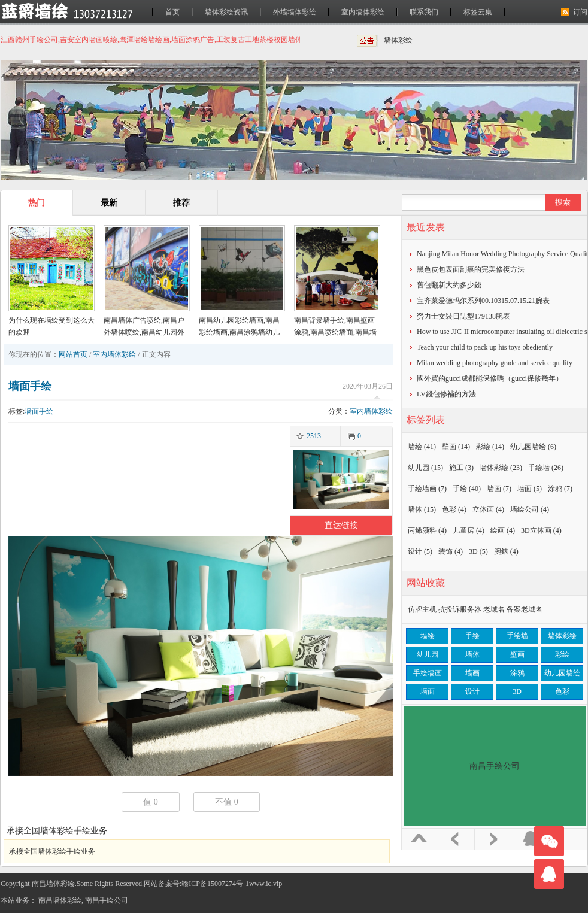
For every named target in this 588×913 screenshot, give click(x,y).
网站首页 (73, 354)
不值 (227, 802)
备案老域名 (525, 609)
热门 (37, 203)
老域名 (494, 609)
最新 (109, 203)
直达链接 (341, 525)
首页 (172, 12)
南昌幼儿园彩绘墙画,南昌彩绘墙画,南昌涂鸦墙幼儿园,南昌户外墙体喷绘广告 (239, 332)
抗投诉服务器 (460, 609)
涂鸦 (560, 489)
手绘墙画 (427, 489)
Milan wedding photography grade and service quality (495, 363)
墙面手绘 (30, 386)
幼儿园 (425, 468)
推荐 (181, 203)
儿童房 (469, 530)
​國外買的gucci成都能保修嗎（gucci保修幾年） (490, 378)
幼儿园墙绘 (533, 447)
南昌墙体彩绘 (60, 900)
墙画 (499, 489)
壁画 (456, 447)
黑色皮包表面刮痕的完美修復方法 (471, 269)
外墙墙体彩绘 (295, 12)
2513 (314, 436)
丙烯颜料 (427, 530)
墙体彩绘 (398, 40)
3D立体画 (541, 530)
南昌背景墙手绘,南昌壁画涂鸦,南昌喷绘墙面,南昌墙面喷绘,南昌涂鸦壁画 (335, 332)
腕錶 (506, 551)
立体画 (488, 509)
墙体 (422, 509)
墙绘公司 (530, 509)
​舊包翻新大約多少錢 (449, 285)
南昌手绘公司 (107, 900)
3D (478, 551)
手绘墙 (546, 468)
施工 (461, 468)
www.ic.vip (266, 884)
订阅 (580, 12)
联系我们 (424, 12)
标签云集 (478, 12)
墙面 (530, 489)
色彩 (454, 509)
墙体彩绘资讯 (226, 12)
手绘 (467, 489)
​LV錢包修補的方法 (446, 394)
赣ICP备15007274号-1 (215, 884)
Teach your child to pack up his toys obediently (485, 347)
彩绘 (490, 447)
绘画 (503, 530)
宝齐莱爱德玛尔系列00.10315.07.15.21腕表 (483, 301)
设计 (420, 551)
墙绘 (422, 447)
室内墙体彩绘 (363, 12)
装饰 (451, 551)
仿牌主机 (422, 609)
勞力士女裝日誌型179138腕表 (463, 316)
